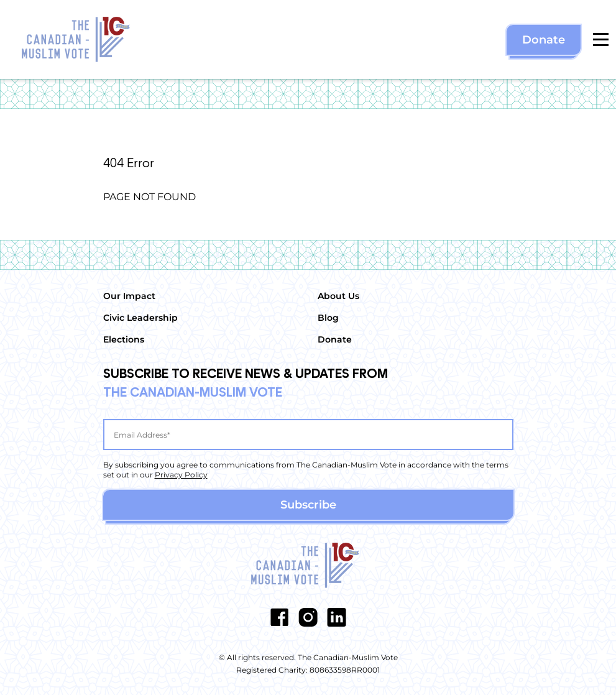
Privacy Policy (181, 475)
